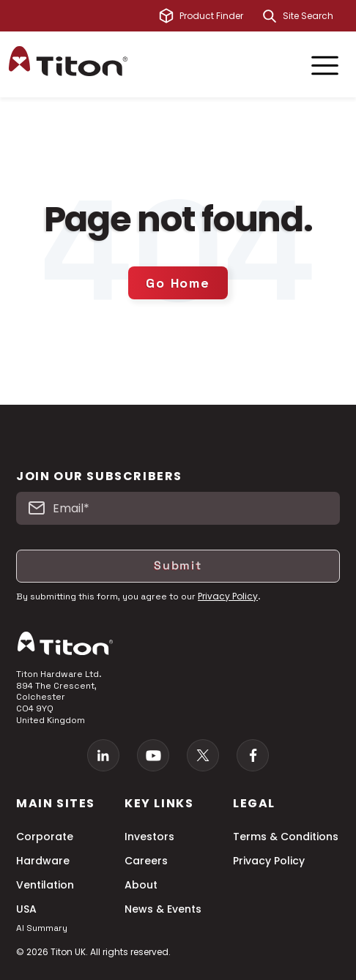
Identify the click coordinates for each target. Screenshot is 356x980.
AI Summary (42, 928)
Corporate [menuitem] (45, 837)
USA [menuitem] (26, 909)
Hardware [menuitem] (43, 861)
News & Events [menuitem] (163, 909)
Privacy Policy (228, 596)
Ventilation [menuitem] (45, 885)
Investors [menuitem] (149, 837)
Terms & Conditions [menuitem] (286, 837)
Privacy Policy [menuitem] (269, 861)
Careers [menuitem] (146, 861)
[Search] (270, 16)
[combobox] (315, 16)
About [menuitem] (141, 885)
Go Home (178, 283)
